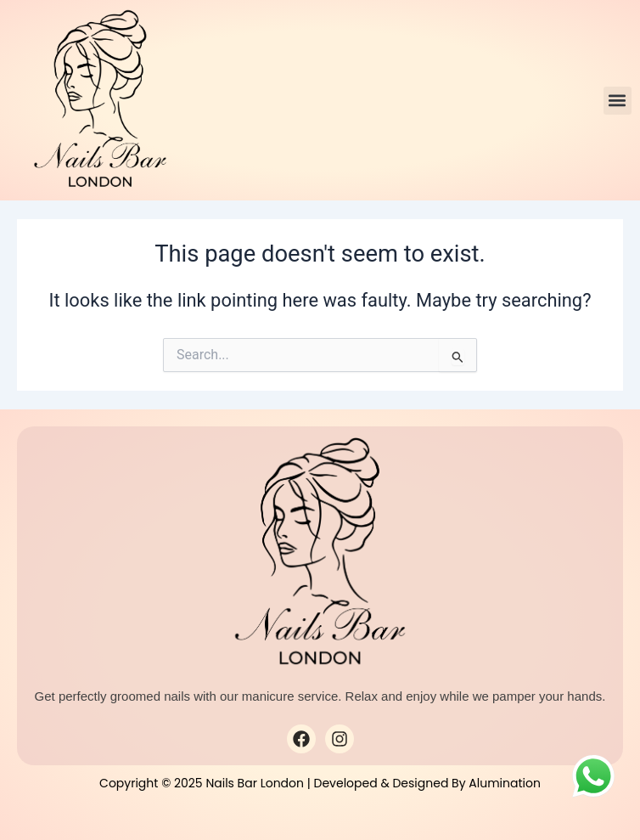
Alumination (505, 783)
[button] (618, 101)
